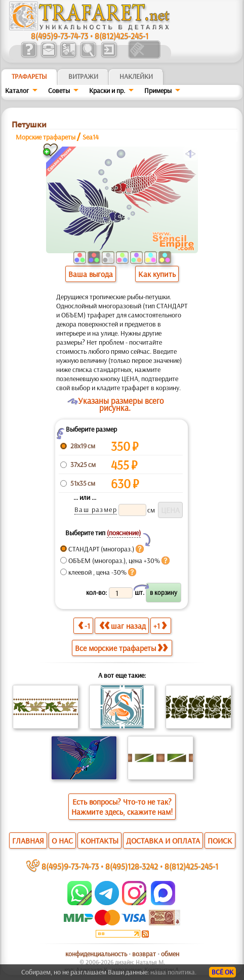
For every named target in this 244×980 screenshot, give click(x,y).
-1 (84, 625)
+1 (160, 625)
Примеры (158, 90)
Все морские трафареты (121, 648)
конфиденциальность (96, 954)
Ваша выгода (91, 274)
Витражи (83, 76)
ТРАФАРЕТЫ (29, 76)
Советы (59, 90)
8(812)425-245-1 (121, 36)
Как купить (157, 274)
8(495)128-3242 (132, 866)
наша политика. (173, 972)
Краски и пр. (107, 90)
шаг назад (123, 625)
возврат (144, 954)
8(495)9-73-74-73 (59, 36)
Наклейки (136, 76)
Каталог (17, 90)
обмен (170, 954)
